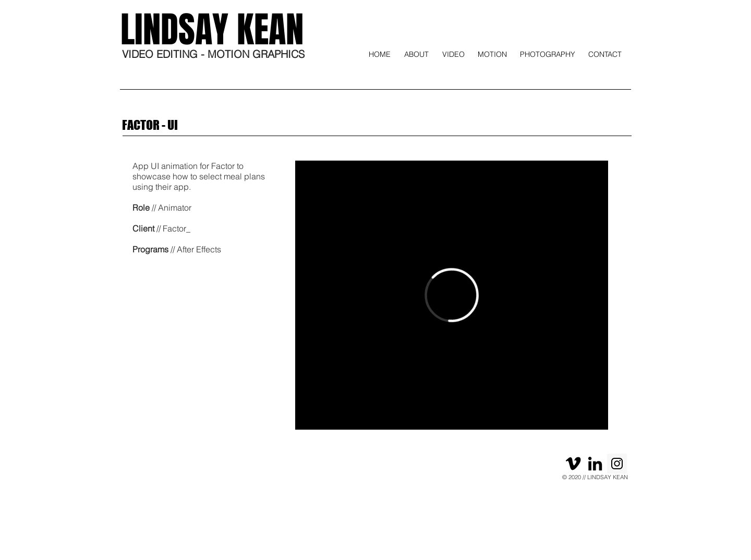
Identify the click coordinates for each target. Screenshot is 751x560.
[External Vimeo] (452, 295)
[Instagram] (617, 464)
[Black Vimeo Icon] (573, 464)
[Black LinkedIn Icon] (595, 464)
